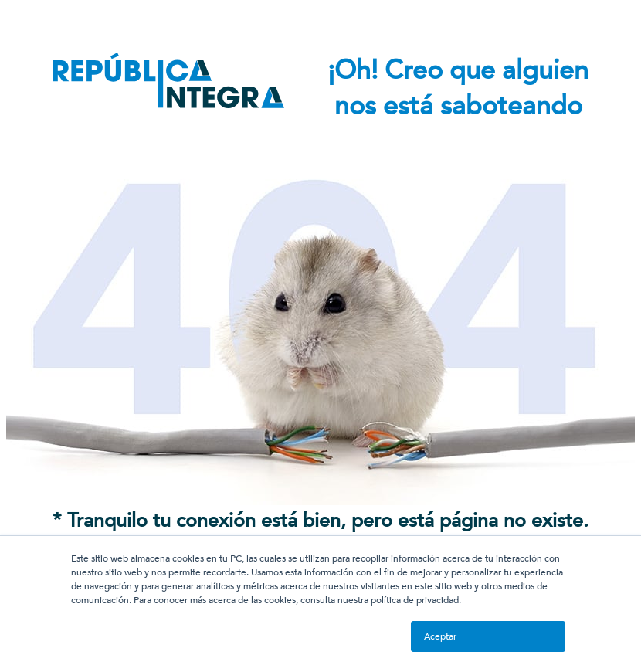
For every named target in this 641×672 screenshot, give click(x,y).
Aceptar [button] (440, 636)
